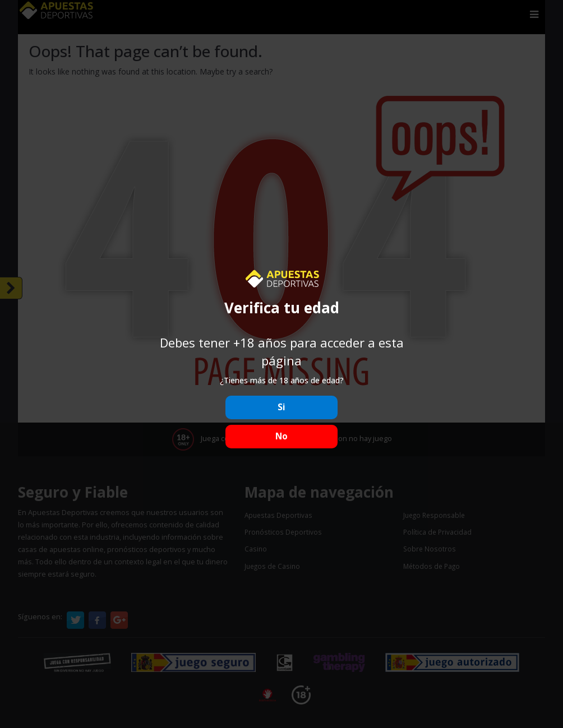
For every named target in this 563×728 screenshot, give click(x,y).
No (281, 436)
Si (281, 407)
